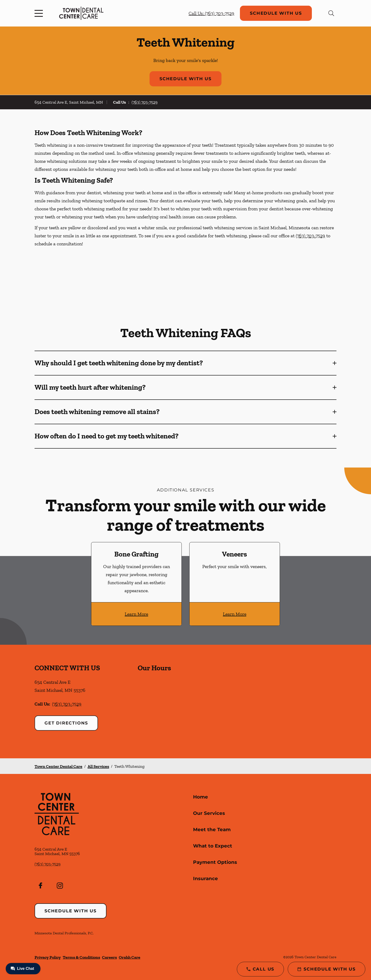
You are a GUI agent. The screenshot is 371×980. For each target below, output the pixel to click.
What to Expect (213, 846)
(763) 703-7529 (145, 102)
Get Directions (66, 723)
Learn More (136, 614)
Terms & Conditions (81, 957)
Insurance (205, 878)
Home (201, 797)
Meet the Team (212, 830)
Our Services (209, 813)
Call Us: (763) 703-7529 (211, 13)
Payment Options (215, 862)
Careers (109, 957)
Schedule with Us (276, 13)
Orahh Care (130, 957)
